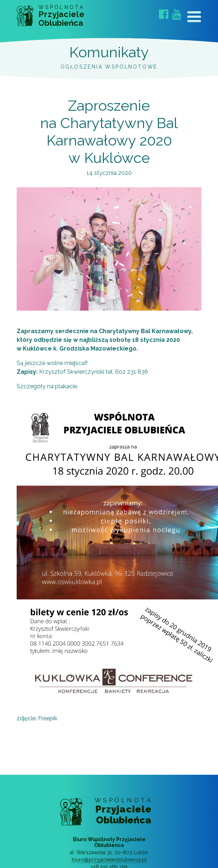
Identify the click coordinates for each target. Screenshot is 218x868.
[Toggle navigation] (194, 18)
